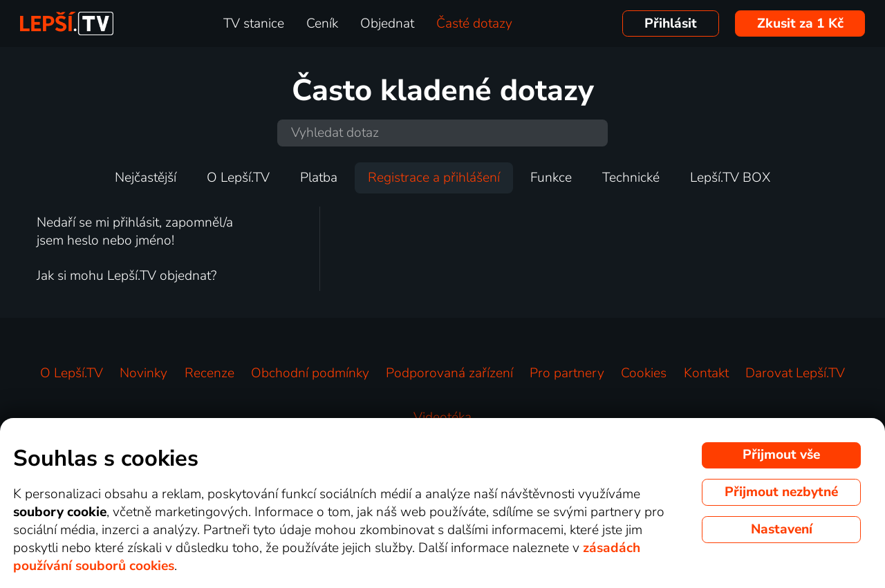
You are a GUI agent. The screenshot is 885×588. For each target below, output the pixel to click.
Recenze (209, 373)
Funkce (551, 178)
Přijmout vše (781, 455)
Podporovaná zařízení (449, 373)
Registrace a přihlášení (434, 178)
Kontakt (706, 373)
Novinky (143, 373)
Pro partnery (567, 373)
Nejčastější (146, 178)
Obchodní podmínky (310, 373)
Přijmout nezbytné (781, 492)
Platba (319, 178)
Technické (631, 178)
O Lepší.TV (238, 178)
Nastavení (782, 529)
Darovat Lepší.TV (795, 373)
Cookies (644, 373)
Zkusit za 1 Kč (800, 23)
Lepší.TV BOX (730, 178)
